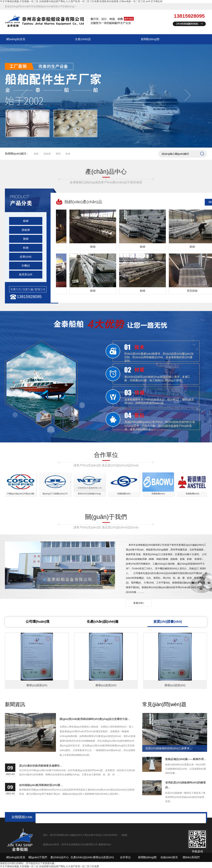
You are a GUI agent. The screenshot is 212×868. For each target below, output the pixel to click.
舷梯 (36, 154)
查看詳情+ (139, 603)
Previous (28, 95)
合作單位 (125, 857)
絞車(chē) (26, 257)
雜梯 (58, 154)
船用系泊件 (26, 275)
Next (184, 95)
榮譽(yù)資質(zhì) (103, 857)
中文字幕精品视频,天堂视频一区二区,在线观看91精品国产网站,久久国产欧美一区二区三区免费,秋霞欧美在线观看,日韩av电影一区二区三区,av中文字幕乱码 (81, 1)
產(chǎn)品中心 (60, 857)
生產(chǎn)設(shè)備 (103, 622)
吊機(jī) (26, 266)
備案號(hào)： (106, 844)
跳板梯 (47, 154)
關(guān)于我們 (38, 857)
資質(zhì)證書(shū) (168, 622)
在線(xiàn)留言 (169, 857)
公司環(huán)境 (37, 622)
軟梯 (68, 154)
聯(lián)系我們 (191, 857)
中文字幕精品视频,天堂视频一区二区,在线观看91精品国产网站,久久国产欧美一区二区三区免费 (49, 866)
